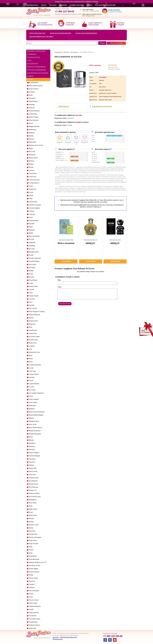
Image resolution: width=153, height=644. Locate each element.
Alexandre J (32, 98)
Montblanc (32, 443)
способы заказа (32, 5)
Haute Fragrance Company (37, 311)
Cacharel (31, 170)
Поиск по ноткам (116, 43)
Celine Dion (32, 189)
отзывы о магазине (77, 5)
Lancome (31, 377)
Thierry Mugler (33, 569)
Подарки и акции (120, 24)
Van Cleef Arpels (34, 591)
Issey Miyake (33, 330)
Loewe (31, 396)
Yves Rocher (32, 616)
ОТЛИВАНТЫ (32, 54)
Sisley (30, 553)
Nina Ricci (32, 462)
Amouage (31, 104)
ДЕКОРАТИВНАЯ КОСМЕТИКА (38, 73)
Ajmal (30, 95)
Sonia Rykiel (32, 556)
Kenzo (31, 359)
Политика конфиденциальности (69, 637)
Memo (31, 437)
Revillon (31, 518)
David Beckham (33, 221)
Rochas (31, 528)
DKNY (31, 233)
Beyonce (31, 139)
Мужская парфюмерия (86, 33)
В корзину (66, 261)
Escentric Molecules (35, 258)
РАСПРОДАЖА (33, 83)
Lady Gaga (32, 371)
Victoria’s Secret (34, 600)
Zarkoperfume (33, 622)
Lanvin (31, 380)
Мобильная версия (58, 639)
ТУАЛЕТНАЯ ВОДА (34, 57)
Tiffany (31, 575)
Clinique (31, 211)
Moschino (32, 449)
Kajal (30, 355)
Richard (31, 522)
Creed (30, 217)
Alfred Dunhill (33, 101)
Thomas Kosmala (34, 572)
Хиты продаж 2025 (37, 33)
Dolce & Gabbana (34, 236)
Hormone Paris (33, 321)
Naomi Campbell (34, 453)
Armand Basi (33, 114)
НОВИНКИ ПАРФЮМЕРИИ (36, 51)
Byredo (31, 167)
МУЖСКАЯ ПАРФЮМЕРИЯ (36, 70)
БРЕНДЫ (30, 79)
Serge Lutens (32, 540)
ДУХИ (29, 61)
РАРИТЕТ (30, 76)
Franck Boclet (33, 280)
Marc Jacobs (32, 424)
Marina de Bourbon (34, 431)
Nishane (31, 465)
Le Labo (31, 387)
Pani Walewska (33, 487)
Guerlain (31, 305)
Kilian (30, 362)
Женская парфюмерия (60, 33)
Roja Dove (32, 531)
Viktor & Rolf (33, 603)
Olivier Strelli (33, 471)
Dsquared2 (32, 242)
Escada (31, 255)
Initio (30, 327)
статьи (89, 5)
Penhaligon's (32, 500)
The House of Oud (34, 566)
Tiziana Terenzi (33, 578)
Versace (31, 594)
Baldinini (31, 133)
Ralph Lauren (33, 509)
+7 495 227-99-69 (65, 11)
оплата (44, 5)
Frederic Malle (33, 286)
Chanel (31, 195)
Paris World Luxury (34, 497)
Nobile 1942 (32, 468)
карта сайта (56, 637)
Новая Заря (32, 628)
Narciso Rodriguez (34, 456)
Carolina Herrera (34, 183)
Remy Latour (33, 515)
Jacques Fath (32, 333)
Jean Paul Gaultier (34, 337)
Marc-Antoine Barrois (35, 428)
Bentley (31, 136)
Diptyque (31, 230)
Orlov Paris (32, 475)
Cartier (31, 186)
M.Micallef (32, 406)
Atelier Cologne (33, 117)
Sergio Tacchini (33, 544)
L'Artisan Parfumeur (35, 365)
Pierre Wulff (32, 503)
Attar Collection (33, 120)
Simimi (31, 550)
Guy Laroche (32, 308)
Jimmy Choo (32, 343)
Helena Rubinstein (34, 315)
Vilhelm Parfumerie (34, 606)
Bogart (31, 148)
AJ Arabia (32, 92)
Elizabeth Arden (33, 252)
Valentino (31, 587)
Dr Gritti (31, 239)
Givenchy (31, 299)
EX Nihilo (32, 268)
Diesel (31, 227)
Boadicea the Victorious (36, 145)
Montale (31, 440)
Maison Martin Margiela (36, 415)
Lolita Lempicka (34, 399)
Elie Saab (31, 249)
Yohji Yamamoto (34, 613)
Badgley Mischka (34, 126)
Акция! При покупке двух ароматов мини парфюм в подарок (76, 1)
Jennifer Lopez (33, 340)
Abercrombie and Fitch (35, 86)
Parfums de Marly (34, 493)
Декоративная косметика (41, 37)
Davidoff (31, 224)
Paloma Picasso (33, 484)
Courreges (32, 214)
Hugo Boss (32, 324)
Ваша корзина (114, 10)
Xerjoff (31, 609)
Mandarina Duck (34, 421)
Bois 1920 (32, 152)
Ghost (30, 293)
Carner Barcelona (34, 180)
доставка (53, 5)
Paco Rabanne (33, 481)
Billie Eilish (32, 142)
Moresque (32, 446)
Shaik (30, 547)
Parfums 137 (32, 490)
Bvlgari (31, 164)
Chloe (30, 199)
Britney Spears (33, 158)
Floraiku (31, 277)
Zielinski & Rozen (34, 625)
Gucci (30, 302)
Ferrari (31, 274)
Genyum (31, 290)
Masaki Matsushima (35, 434)
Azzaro (31, 123)
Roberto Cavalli (33, 525)
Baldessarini (32, 130)
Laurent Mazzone (34, 384)
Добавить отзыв (65, 304)
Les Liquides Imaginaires (36, 393)
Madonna (31, 409)
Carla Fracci (32, 177)
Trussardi (31, 584)
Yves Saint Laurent (34, 619)
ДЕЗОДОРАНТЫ (32, 64)
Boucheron (32, 155)
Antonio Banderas (34, 111)
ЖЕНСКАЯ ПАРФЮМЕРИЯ (36, 67)
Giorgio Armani (33, 296)
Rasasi (31, 512)
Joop (30, 349)
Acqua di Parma (33, 89)
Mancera (31, 418)
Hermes (31, 318)
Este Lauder (32, 264)
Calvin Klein (32, 173)
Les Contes (32, 390)
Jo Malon (31, 346)
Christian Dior (33, 202)
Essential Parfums (34, 261)
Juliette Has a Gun (34, 352)
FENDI (31, 271)
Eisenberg (32, 246)
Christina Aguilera (34, 208)
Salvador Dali (33, 534)
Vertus (31, 597)
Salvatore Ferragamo (35, 537)
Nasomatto (32, 459)
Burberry (31, 161)
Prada (30, 506)
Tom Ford (32, 581)
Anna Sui (31, 108)
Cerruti (31, 192)
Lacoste (31, 368)
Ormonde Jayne (33, 478)
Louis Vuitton (33, 402)
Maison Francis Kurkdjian (36, 412)
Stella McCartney (34, 559)
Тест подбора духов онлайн (105, 5)
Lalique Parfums (34, 374)
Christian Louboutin (35, 205)
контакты (63, 5)
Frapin (31, 283)
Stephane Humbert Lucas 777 (37, 562)
